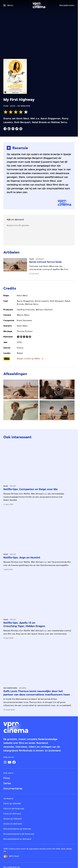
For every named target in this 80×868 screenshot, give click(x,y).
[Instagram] (5, 762)
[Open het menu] (8, 5)
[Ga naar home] (39, 5)
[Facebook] (14, 762)
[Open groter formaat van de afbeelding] (21, 389)
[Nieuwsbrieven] (67, 5)
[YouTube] (10, 762)
